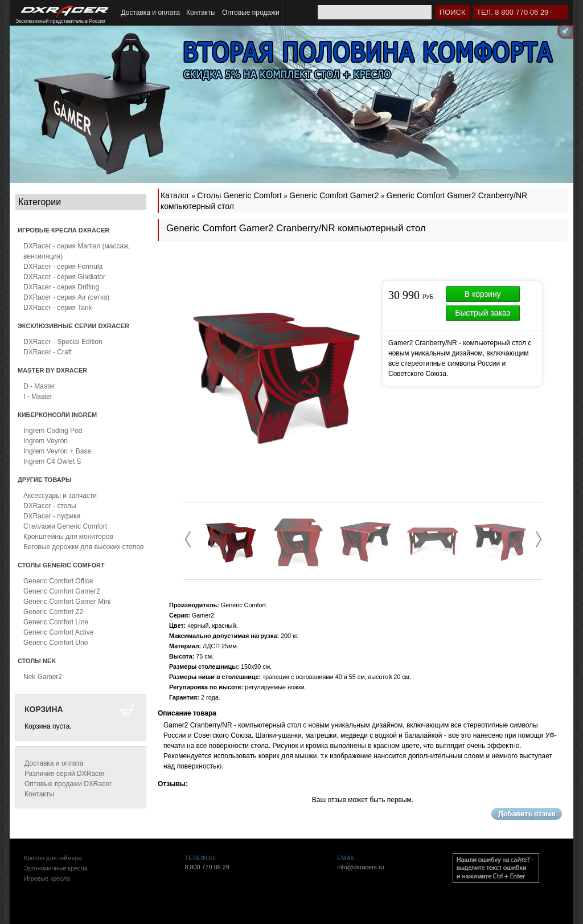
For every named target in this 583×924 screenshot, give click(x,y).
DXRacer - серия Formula (63, 267)
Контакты (201, 13)
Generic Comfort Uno (56, 643)
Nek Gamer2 (43, 677)
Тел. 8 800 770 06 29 (512, 12)
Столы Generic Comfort (239, 195)
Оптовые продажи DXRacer (68, 784)
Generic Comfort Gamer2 (62, 591)
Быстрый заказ (483, 313)
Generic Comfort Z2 (53, 612)
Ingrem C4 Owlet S (52, 461)
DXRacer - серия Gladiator (64, 277)
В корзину (483, 294)
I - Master (38, 396)
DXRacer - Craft (48, 352)
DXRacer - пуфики (52, 516)
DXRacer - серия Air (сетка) (66, 297)
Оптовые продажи (251, 13)
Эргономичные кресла (56, 868)
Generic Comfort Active (58, 632)
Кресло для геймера (53, 858)
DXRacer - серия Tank (58, 308)
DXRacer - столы (50, 506)
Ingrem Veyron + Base (57, 451)
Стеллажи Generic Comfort (65, 526)
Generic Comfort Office (58, 581)
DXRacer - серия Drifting (61, 287)
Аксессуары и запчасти (60, 496)
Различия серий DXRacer (65, 774)
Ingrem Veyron (46, 441)
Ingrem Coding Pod (53, 431)
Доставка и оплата (151, 13)
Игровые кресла (47, 878)
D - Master (39, 386)
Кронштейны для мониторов (68, 537)
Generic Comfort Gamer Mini (67, 602)
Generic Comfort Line (56, 622)
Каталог (175, 195)
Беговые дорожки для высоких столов (83, 547)
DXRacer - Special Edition (63, 342)
